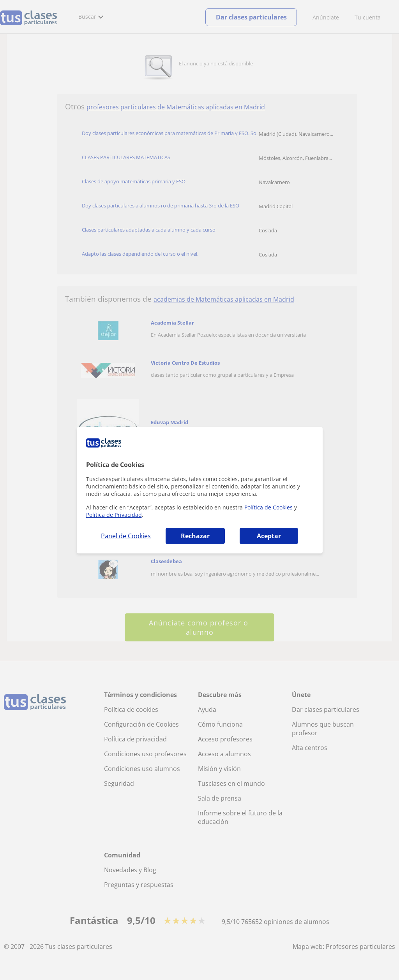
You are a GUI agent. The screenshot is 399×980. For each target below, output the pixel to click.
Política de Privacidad (114, 515)
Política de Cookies (268, 507)
